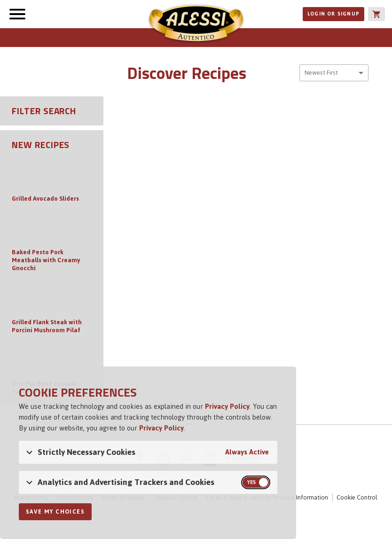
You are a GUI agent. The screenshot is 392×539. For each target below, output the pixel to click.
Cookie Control (357, 497)
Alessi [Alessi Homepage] (196, 24)
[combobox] (334, 73)
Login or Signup (333, 14)
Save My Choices (55, 512)
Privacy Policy (227, 406)
